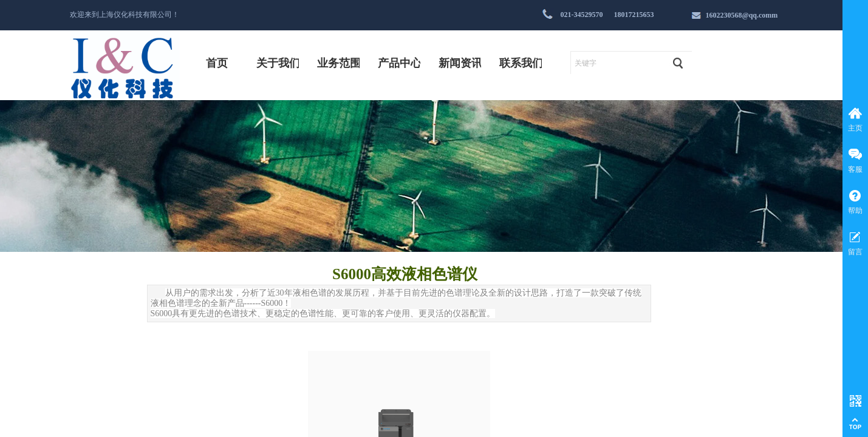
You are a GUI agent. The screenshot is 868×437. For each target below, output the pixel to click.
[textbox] (617, 63)
